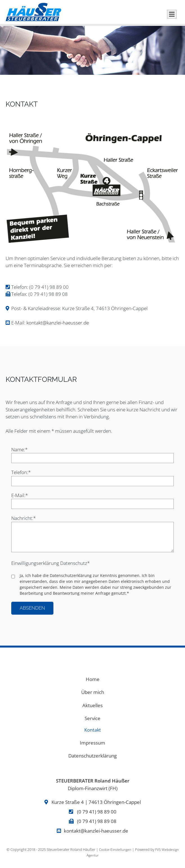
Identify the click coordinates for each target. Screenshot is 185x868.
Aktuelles (93, 705)
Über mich (93, 692)
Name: (22, 449)
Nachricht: (23, 518)
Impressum (93, 743)
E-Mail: (22, 495)
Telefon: (22, 472)
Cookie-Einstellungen (115, 850)
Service (93, 718)
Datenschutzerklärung (71, 575)
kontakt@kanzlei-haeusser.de (58, 323)
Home (93, 679)
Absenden (32, 608)
